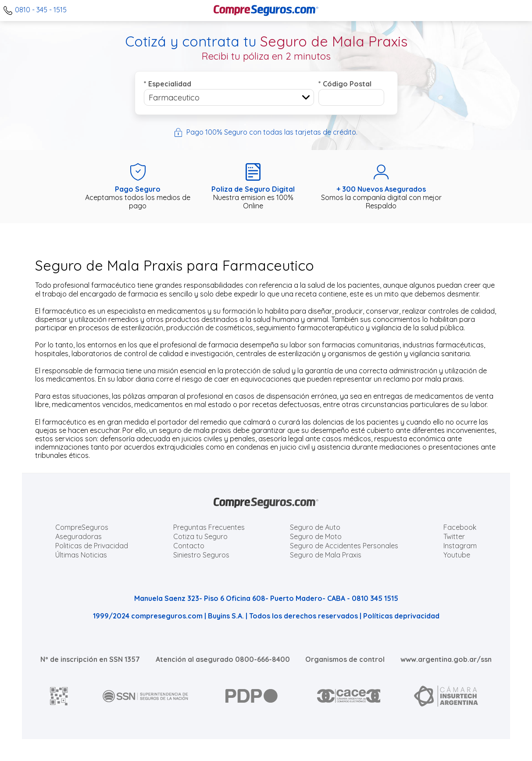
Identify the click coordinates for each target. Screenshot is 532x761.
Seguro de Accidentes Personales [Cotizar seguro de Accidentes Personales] (344, 546)
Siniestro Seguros (201, 555)
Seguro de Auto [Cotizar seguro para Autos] (315, 527)
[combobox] (229, 97)
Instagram (460, 546)
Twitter (454, 536)
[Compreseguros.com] (266, 11)
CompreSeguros (82, 527)
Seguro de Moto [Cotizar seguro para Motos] (316, 536)
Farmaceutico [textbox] (174, 98)
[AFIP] (59, 696)
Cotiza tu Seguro (200, 536)
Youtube (457, 555)
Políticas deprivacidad (401, 616)
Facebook (460, 527)
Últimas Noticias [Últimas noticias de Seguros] (81, 555)
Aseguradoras (79, 536)
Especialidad (168, 84)
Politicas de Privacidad (92, 546)
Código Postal (345, 84)
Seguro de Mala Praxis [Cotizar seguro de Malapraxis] (326, 555)
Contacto (189, 546)
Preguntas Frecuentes (209, 527)
